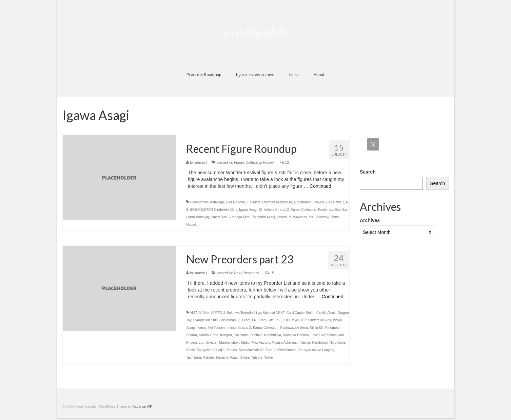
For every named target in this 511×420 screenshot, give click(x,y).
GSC (278, 320)
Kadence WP (142, 407)
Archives (370, 220)
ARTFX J (218, 313)
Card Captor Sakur (301, 313)
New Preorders (246, 273)
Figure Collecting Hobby (254, 162)
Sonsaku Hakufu (251, 350)
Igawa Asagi (248, 210)
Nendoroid (320, 343)
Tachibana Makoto (200, 357)
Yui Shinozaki (319, 217)
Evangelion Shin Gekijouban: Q (217, 320)
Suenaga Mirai (239, 217)
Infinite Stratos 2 (239, 328)
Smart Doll (219, 217)
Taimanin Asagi (264, 217)
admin (200, 162)
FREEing (259, 320)
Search (368, 172)
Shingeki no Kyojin (211, 350)
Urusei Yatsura (251, 357)
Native (305, 343)
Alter (206, 313)
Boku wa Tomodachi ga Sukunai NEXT (255, 313)
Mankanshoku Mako (235, 343)
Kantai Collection (303, 210)
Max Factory (261, 343)
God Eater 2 (335, 202)
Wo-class (300, 217)
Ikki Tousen (216, 328)
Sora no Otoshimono (281, 350)
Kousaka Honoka (296, 335)
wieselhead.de (255, 33)
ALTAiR (195, 313)
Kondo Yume (209, 335)
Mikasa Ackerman (285, 343)
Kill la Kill (317, 328)
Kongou (226, 335)
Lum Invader (208, 343)
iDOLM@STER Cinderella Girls (213, 210)
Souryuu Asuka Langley (316, 350)
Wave (268, 357)
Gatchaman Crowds (309, 202)
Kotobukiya (272, 335)
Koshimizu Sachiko (332, 210)
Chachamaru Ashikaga (207, 202)
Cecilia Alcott (326, 313)
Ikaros (201, 328)
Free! (246, 320)
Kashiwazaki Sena (294, 328)
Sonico (232, 350)
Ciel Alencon (235, 202)
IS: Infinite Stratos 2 (274, 210)
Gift (270, 320)
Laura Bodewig (198, 217)
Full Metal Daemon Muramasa (269, 202)
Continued (320, 186)
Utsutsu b (284, 217)
